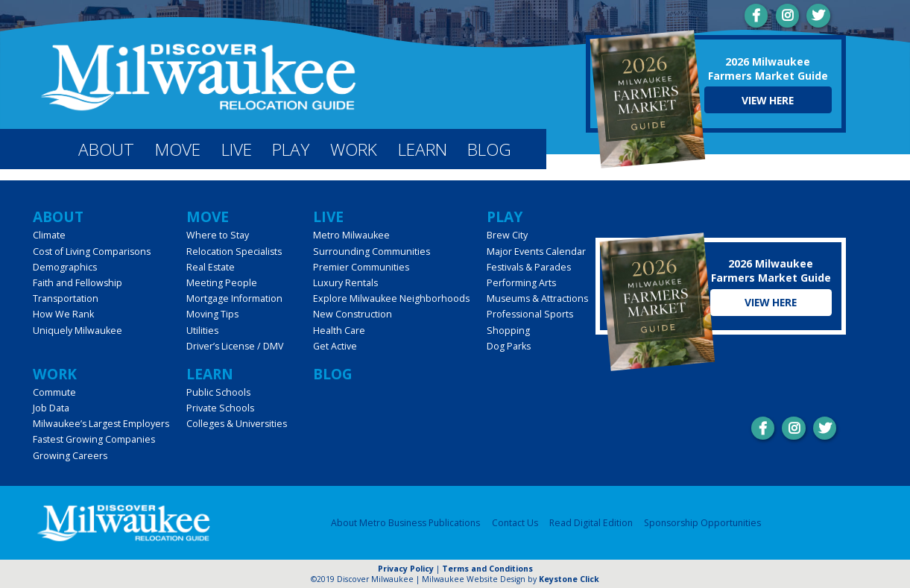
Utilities (202, 331)
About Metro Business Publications (405, 523)
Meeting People (222, 283)
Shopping (508, 331)
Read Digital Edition (591, 523)
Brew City (507, 235)
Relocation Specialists (234, 252)
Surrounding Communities (372, 252)
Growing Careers (70, 456)
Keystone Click (569, 579)
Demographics (65, 267)
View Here (768, 100)
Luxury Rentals (345, 283)
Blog (489, 149)
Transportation (66, 298)
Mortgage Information (234, 298)
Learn (423, 149)
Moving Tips (212, 314)
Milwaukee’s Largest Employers (101, 424)
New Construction (353, 314)
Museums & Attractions (537, 298)
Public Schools (218, 392)
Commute (54, 392)
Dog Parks (509, 346)
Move (178, 149)
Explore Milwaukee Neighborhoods (391, 298)
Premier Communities (361, 267)
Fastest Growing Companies (94, 439)
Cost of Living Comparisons (92, 252)
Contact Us (515, 523)
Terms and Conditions (487, 569)
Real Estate (211, 267)
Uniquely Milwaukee (78, 331)
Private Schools (220, 408)
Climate (49, 235)
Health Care (339, 331)
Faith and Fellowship (78, 283)
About (106, 149)
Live (237, 149)
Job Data (51, 408)
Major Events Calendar (536, 252)
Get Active (335, 346)
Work (354, 149)
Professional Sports (530, 314)
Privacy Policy (406, 569)
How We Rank (63, 314)
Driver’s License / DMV (235, 346)
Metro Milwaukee (351, 235)
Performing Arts (521, 283)
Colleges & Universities (237, 424)
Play (291, 149)
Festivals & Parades (529, 267)
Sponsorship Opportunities (702, 523)
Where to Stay (218, 235)
